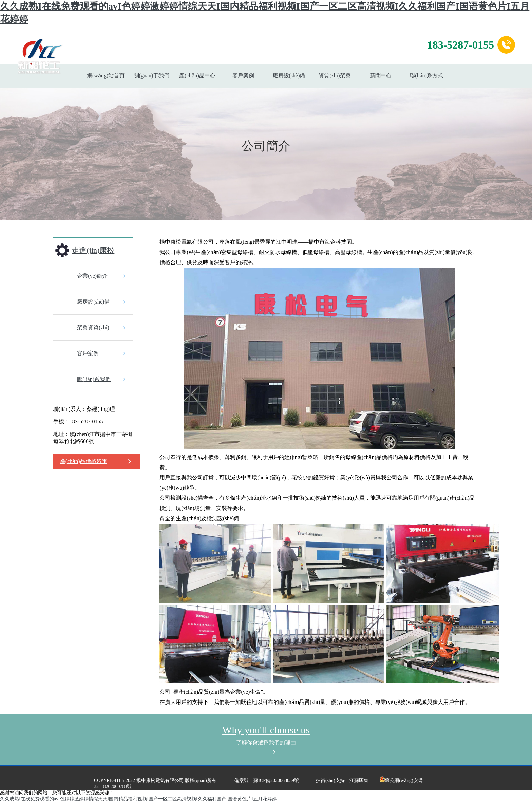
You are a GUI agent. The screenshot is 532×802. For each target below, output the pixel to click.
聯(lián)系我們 (94, 379)
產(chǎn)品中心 (197, 76)
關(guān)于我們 (152, 76)
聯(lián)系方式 (426, 76)
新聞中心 (381, 76)
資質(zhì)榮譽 (335, 76)
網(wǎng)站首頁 (106, 76)
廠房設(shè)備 (289, 76)
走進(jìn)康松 (93, 250)
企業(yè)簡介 (92, 276)
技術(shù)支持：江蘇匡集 (342, 780)
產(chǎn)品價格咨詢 (84, 461)
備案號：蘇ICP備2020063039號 (267, 780)
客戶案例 (243, 76)
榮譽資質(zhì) (93, 327)
